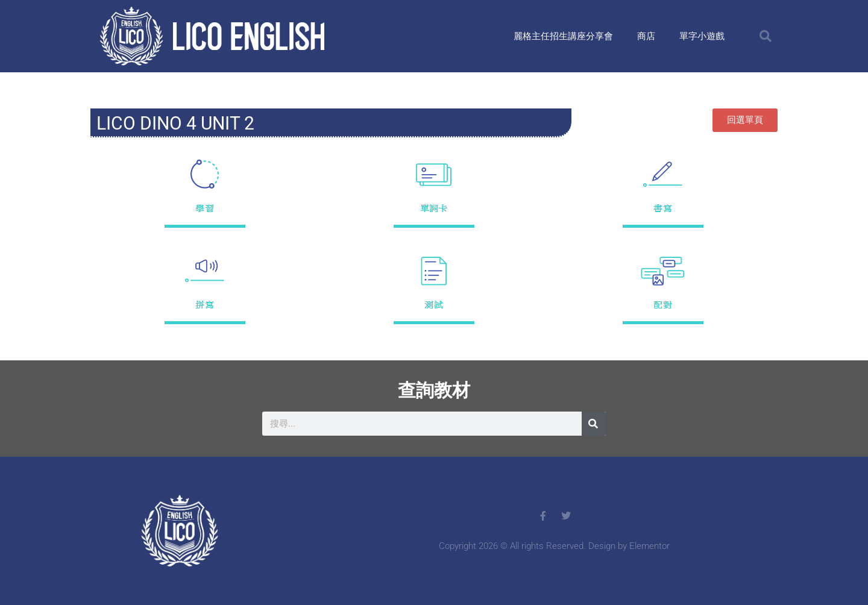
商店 (646, 36)
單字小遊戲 (702, 36)
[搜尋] (594, 424)
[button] (766, 36)
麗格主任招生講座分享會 (563, 36)
